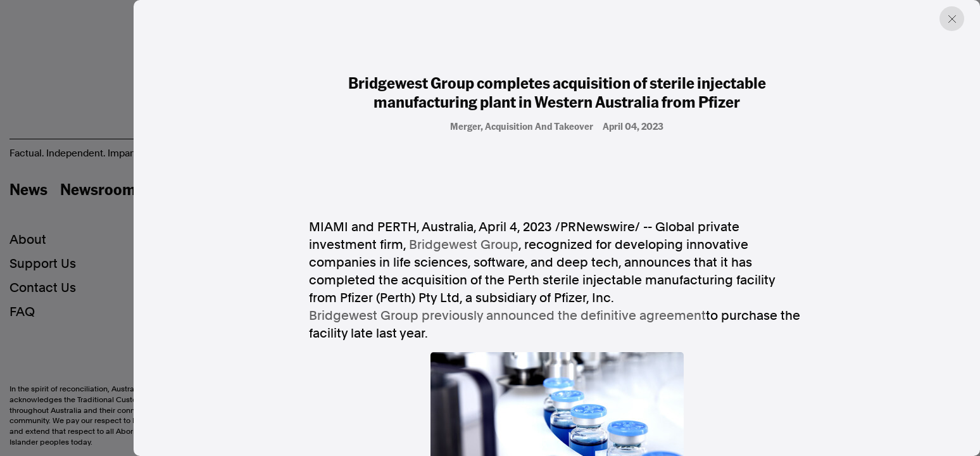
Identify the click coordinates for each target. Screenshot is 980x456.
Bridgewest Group (464, 244)
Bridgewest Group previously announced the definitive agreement (507, 315)
